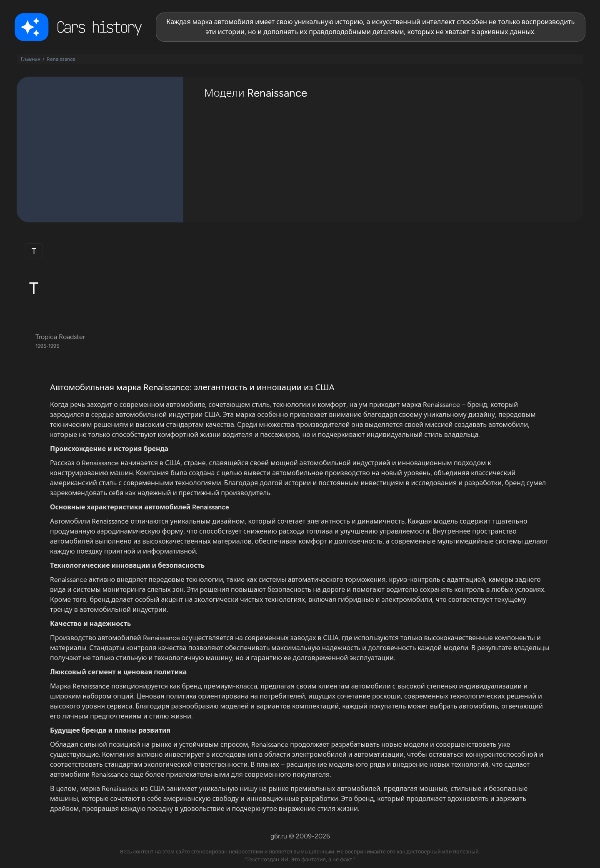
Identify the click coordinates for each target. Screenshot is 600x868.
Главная (31, 59)
